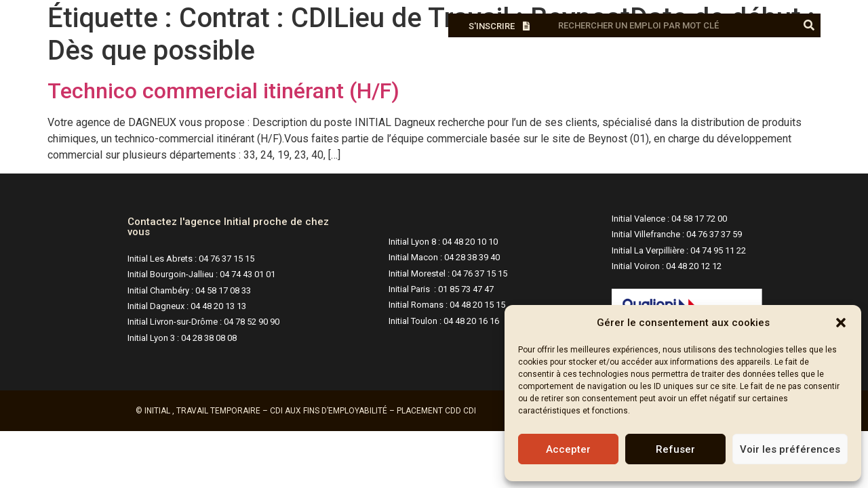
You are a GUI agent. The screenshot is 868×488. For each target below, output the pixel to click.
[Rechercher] (809, 25)
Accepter (568, 449)
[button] (841, 323)
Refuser (675, 449)
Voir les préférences (790, 449)
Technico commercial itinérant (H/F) (223, 91)
